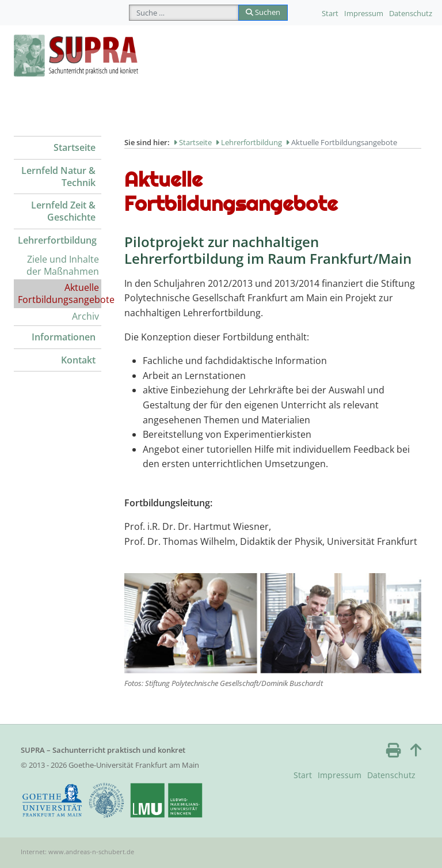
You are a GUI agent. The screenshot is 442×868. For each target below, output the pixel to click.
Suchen (263, 12)
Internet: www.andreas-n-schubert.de (77, 852)
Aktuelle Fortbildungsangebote (60, 293)
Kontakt (78, 360)
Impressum (364, 13)
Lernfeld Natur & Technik (58, 177)
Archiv (85, 316)
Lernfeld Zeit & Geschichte (63, 211)
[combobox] (184, 13)
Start (330, 13)
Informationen (64, 337)
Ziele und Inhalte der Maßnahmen (63, 265)
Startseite (75, 147)
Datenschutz (411, 13)
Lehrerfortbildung (57, 240)
